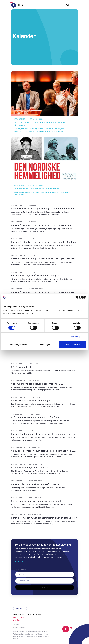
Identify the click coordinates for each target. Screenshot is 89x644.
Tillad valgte (44, 345)
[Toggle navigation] (74, 5)
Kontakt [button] (20, 608)
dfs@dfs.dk (17, 620)
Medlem (16, 624)
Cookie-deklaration (20, 627)
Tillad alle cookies (73, 345)
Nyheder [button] (20, 562)
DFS (17, 5)
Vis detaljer (76, 337)
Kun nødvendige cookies (16, 345)
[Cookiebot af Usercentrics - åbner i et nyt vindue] (75, 298)
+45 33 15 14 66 (19, 617)
